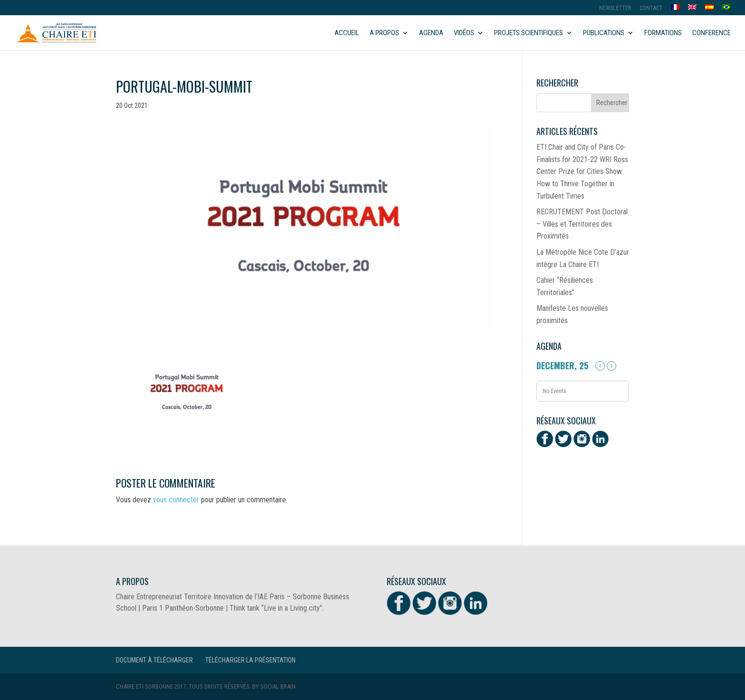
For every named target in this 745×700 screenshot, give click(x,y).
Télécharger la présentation (250, 660)
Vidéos (464, 33)
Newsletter (615, 8)
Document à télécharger (154, 660)
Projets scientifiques (529, 33)
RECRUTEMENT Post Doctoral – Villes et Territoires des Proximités (582, 224)
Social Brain (278, 686)
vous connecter (176, 500)
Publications (604, 33)
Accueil (347, 33)
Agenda (431, 33)
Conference (712, 33)
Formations (663, 33)
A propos (384, 33)
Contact (651, 8)
